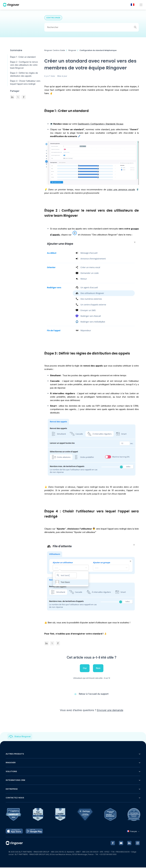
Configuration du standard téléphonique (98, 50)
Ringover (72, 50)
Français (133, 832)
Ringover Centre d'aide (55, 50)
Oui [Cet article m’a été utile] (85, 668)
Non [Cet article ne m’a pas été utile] (98, 668)
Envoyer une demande (110, 711)
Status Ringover (23, 737)
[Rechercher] (92, 27)
